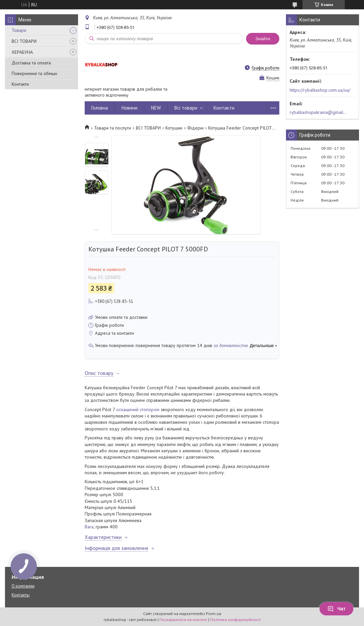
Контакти (20, 84)
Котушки (174, 128)
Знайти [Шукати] (263, 39)
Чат (336, 609)
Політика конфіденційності (235, 620)
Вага (89, 527)
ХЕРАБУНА (22, 52)
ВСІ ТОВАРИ (24, 41)
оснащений (127, 409)
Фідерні (195, 128)
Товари (19, 30)
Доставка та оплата (31, 63)
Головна (100, 108)
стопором (150, 409)
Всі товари (186, 108)
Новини (130, 108)
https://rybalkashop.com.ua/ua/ (320, 90)
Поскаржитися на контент (183, 620)
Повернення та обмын (34, 73)
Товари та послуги (112, 128)
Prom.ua (214, 614)
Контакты (21, 595)
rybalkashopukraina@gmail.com (319, 112)
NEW (156, 108)
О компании (23, 586)
